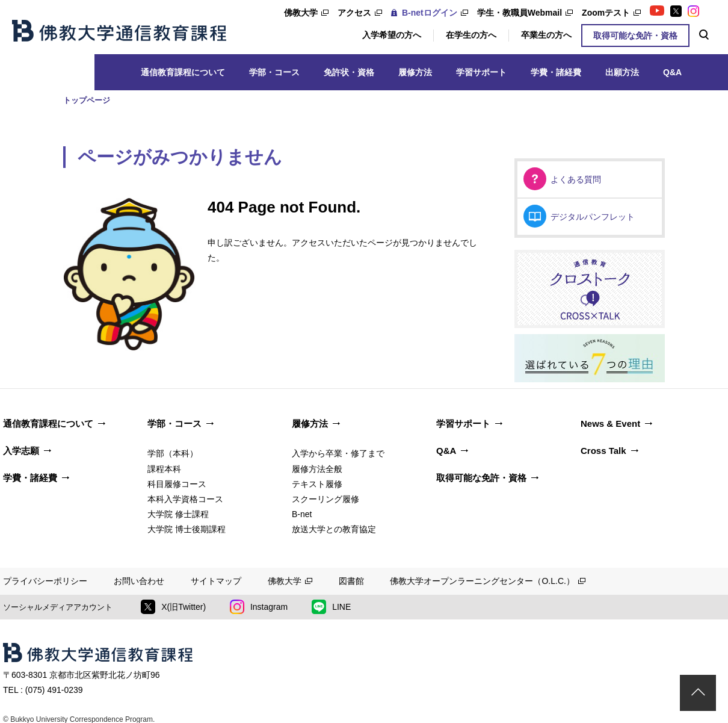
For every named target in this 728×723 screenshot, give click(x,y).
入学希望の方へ (392, 35)
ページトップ (698, 693)
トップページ (87, 100)
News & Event (610, 424)
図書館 (351, 581)
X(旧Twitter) (173, 607)
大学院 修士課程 (178, 514)
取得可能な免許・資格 (635, 36)
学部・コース (274, 72)
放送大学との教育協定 (334, 529)
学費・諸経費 (556, 72)
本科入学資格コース (185, 499)
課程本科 (164, 469)
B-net (302, 514)
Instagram (259, 607)
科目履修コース (177, 484)
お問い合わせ (139, 581)
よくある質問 (576, 179)
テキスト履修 (317, 484)
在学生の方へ (471, 35)
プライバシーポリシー (45, 581)
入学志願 (21, 451)
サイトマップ (216, 581)
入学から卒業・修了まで (338, 453)
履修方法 (415, 72)
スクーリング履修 (325, 499)
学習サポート (481, 72)
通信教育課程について (183, 72)
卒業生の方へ (546, 35)
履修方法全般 (317, 469)
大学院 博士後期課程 (187, 529)
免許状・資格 (349, 72)
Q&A (672, 72)
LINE (331, 607)
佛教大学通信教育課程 (119, 31)
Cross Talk (603, 451)
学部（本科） (173, 453)
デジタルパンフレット (593, 217)
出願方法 (622, 72)
